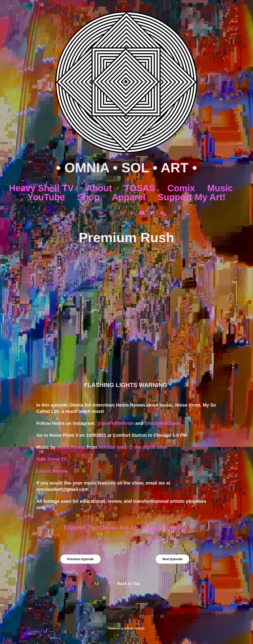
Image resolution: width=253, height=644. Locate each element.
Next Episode (173, 559)
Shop (88, 197)
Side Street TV (52, 459)
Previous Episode (80, 559)
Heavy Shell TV (41, 188)
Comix (181, 188)
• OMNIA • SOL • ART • (126, 168)
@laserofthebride (115, 423)
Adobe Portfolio (134, 628)
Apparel (129, 197)
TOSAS (140, 188)
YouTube (46, 197)
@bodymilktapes (163, 423)
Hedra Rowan (71, 447)
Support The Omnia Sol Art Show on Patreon (126, 528)
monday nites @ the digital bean (133, 447)
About (99, 188)
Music (220, 188)
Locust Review (52, 471)
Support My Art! (192, 197)
